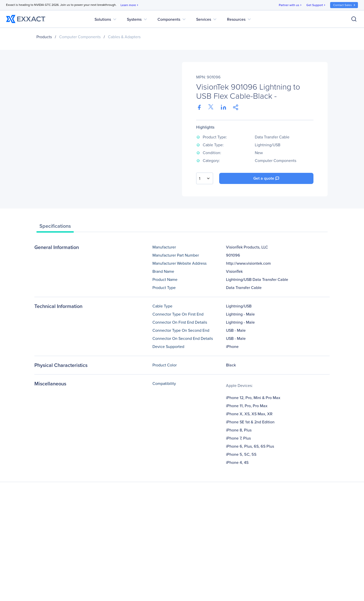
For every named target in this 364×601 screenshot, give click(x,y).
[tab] (55, 227)
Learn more (130, 5)
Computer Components (80, 37)
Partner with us (291, 5)
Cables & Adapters (124, 37)
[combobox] (205, 178)
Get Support (316, 5)
